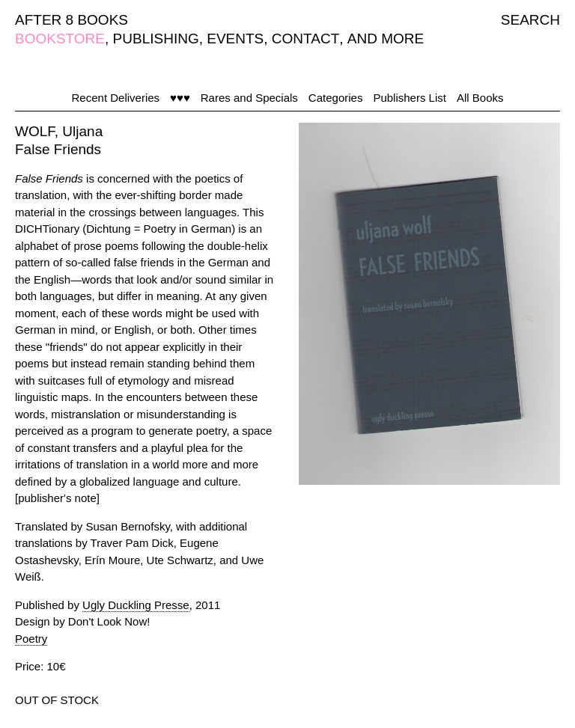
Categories (336, 98)
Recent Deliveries (116, 98)
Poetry (31, 639)
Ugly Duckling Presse (136, 605)
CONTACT (305, 39)
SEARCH (530, 20)
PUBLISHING (156, 39)
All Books (480, 98)
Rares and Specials (249, 98)
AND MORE (386, 39)
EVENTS (235, 39)
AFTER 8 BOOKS (72, 20)
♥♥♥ (180, 98)
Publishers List (410, 98)
